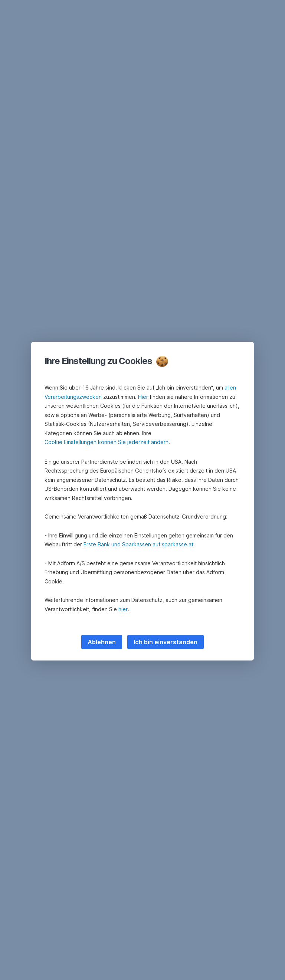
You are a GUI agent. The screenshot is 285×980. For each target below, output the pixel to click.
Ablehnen (102, 642)
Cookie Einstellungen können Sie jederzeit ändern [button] (107, 442)
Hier (143, 397)
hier (123, 609)
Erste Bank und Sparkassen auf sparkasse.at (138, 544)
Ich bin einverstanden (166, 642)
